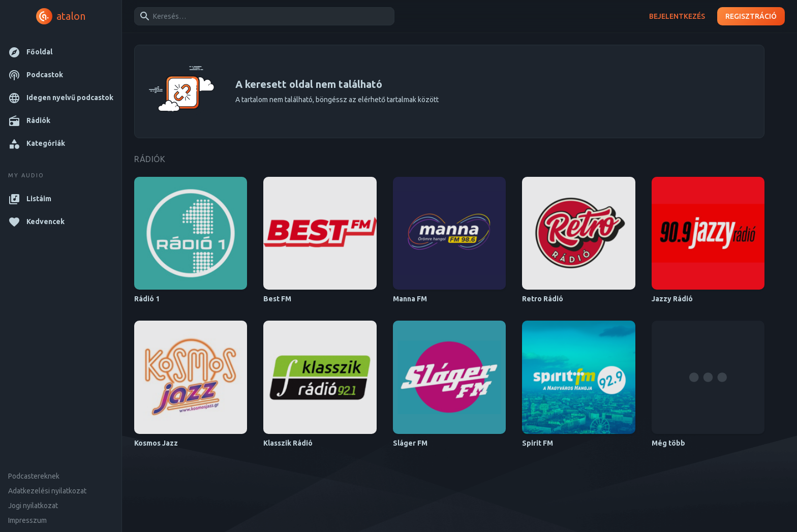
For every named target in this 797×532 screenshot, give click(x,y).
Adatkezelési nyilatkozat (47, 491)
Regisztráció (751, 17)
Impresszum (27, 520)
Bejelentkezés (677, 17)
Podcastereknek (34, 476)
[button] (61, 52)
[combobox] (263, 16)
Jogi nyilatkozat (33, 506)
